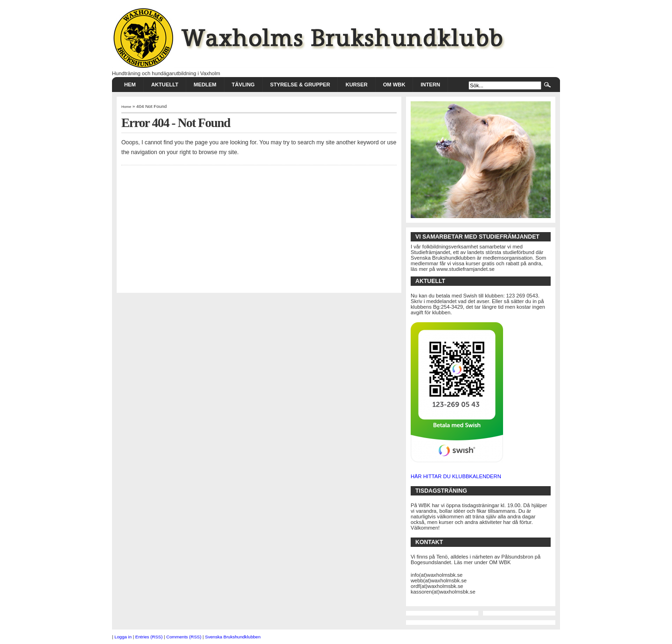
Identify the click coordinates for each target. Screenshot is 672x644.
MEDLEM (205, 85)
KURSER (356, 85)
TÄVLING (243, 85)
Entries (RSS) (149, 637)
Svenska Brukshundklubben (233, 637)
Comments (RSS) (184, 637)
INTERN (430, 85)
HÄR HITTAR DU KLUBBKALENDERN (456, 476)
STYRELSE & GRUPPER (300, 85)
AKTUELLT (165, 85)
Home (126, 107)
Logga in (123, 637)
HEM (130, 85)
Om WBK (394, 85)
